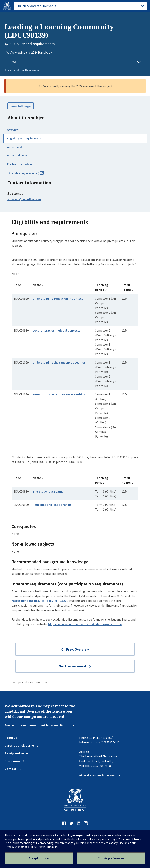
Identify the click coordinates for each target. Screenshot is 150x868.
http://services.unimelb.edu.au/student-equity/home (85, 624)
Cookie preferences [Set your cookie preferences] (111, 858)
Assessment (15, 147)
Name (37, 285)
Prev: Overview (78, 649)
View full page (21, 106)
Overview (13, 130)
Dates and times (17, 155)
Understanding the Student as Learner (59, 362)
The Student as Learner (49, 491)
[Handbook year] (75, 62)
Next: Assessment (73, 666)
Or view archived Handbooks (22, 70)
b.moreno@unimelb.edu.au (24, 199)
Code (17, 285)
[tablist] (80, 6)
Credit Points (126, 287)
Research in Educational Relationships (59, 394)
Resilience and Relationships (52, 505)
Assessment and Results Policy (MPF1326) (39, 601)
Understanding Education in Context (58, 298)
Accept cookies (39, 858)
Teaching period (102, 287)
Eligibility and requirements (24, 138)
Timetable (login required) (30, 175)
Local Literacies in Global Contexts (56, 330)
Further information (20, 164)
